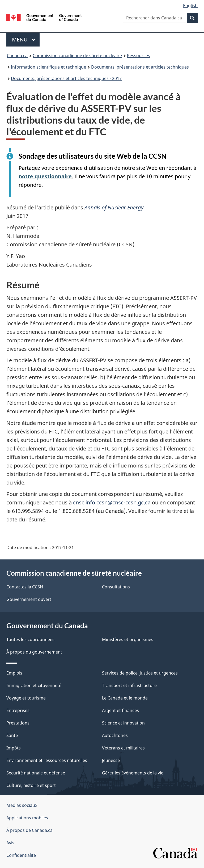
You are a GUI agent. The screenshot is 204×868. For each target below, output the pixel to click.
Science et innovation (123, 723)
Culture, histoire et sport (31, 785)
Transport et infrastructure (129, 685)
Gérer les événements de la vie (133, 773)
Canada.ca (17, 56)
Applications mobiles (27, 818)
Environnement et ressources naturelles (47, 760)
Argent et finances (120, 710)
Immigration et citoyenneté (34, 685)
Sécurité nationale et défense (36, 773)
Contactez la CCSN (25, 587)
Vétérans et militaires (123, 748)
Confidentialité (21, 855)
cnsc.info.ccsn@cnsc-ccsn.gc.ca (112, 502)
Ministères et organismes (128, 639)
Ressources (139, 56)
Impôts (14, 748)
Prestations (18, 723)
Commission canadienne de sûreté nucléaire (77, 56)
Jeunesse (111, 760)
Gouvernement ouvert (29, 599)
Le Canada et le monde (125, 698)
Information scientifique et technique (48, 67)
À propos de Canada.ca (29, 830)
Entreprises (18, 710)
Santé (12, 735)
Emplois (14, 673)
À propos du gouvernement (34, 652)
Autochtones (115, 735)
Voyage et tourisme (26, 698)
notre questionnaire (45, 176)
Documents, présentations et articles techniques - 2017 (66, 78)
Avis (10, 843)
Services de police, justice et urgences (140, 673)
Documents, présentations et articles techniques (140, 67)
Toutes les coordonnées (30, 639)
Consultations (116, 587)
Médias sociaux (22, 805)
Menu (26, 39)
